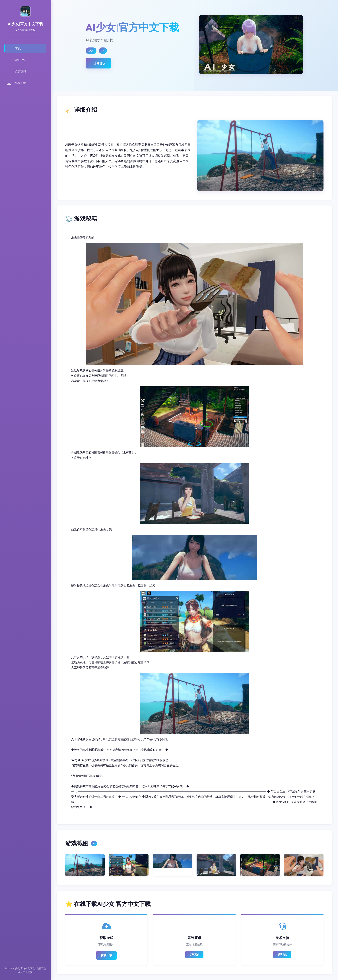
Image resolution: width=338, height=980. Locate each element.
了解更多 (194, 955)
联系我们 (282, 955)
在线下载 (106, 955)
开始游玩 (100, 63)
